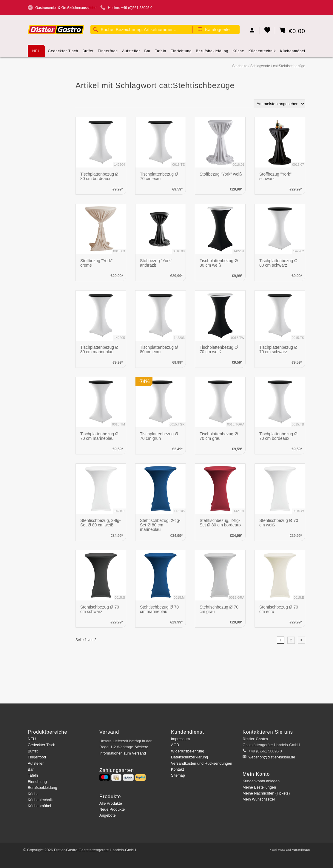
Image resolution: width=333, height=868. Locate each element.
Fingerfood (108, 53)
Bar (147, 53)
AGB (175, 745)
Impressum (180, 739)
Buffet (88, 53)
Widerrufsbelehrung (188, 751)
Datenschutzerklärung (189, 757)
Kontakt (177, 769)
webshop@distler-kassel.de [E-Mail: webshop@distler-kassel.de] (272, 757)
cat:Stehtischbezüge (289, 66)
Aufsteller (131, 53)
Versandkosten (301, 850)
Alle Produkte (111, 803)
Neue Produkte (112, 809)
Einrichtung (181, 53)
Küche (239, 53)
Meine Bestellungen (259, 787)
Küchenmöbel (293, 53)
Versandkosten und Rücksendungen (202, 763)
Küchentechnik (262, 53)
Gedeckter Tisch (63, 53)
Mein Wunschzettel (259, 799)
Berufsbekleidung (212, 53)
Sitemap (178, 775)
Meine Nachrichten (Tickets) (266, 793)
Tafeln (161, 53)
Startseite (240, 66)
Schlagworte (260, 66)
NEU (36, 51)
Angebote (108, 815)
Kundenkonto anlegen (261, 781)
